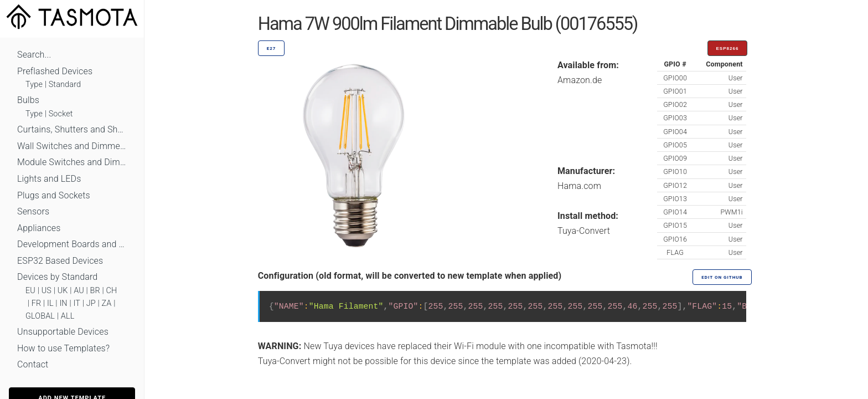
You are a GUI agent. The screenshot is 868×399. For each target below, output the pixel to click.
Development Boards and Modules (72, 244)
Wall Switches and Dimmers (72, 146)
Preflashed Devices (55, 71)
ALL (68, 316)
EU (30, 291)
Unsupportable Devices (63, 332)
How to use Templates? (63, 348)
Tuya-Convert (584, 231)
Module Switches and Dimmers (72, 162)
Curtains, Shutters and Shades (72, 129)
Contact (33, 364)
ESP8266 (728, 48)
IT (77, 303)
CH (112, 291)
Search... (34, 55)
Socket (61, 114)
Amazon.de (580, 80)
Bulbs (28, 100)
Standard (65, 85)
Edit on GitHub (722, 277)
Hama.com (579, 186)
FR (37, 303)
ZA (106, 303)
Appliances (39, 228)
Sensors (33, 211)
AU (79, 291)
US (46, 291)
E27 (272, 48)
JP (91, 303)
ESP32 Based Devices (60, 261)
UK (63, 291)
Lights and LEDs (49, 179)
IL (50, 303)
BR (95, 291)
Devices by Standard (57, 277)
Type (34, 85)
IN (63, 303)
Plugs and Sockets (54, 195)
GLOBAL (40, 316)
